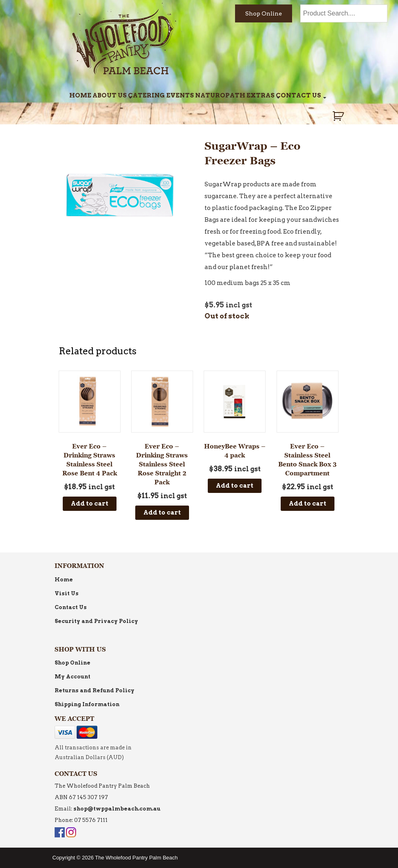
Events (180, 95)
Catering (146, 95)
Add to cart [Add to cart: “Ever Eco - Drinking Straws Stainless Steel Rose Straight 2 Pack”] (162, 512)
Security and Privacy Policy (96, 621)
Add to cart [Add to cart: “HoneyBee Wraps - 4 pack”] (235, 486)
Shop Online (264, 13)
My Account (73, 677)
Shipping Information (87, 704)
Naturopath (220, 95)
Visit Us (67, 593)
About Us (110, 95)
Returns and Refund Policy (95, 690)
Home (80, 95)
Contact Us (298, 95)
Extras (261, 95)
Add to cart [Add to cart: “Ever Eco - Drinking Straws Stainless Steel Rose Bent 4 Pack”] (90, 504)
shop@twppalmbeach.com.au (117, 809)
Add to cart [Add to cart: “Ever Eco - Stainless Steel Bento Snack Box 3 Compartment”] (308, 504)
